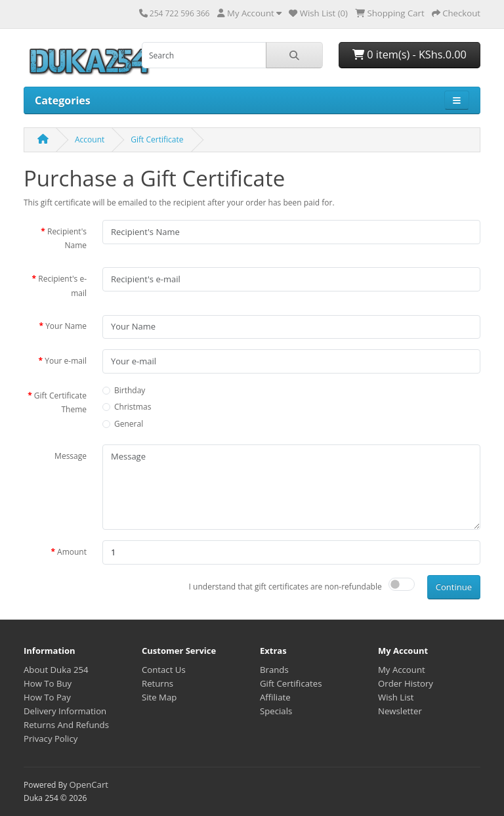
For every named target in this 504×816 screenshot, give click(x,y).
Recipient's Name (67, 239)
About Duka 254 (56, 670)
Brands (274, 670)
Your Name (66, 326)
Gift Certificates (291, 683)
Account (90, 140)
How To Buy (48, 683)
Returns (157, 683)
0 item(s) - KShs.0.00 (409, 54)
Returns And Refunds (66, 725)
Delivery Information (65, 711)
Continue (454, 587)
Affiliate (275, 697)
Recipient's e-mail (62, 286)
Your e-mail (66, 361)
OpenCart (89, 784)
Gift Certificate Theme (60, 403)
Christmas (133, 407)
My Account (402, 670)
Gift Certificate (157, 140)
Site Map (159, 697)
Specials (276, 711)
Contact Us (164, 670)
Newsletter (400, 711)
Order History (406, 683)
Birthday (130, 390)
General (129, 424)
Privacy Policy (51, 739)
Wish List (396, 697)
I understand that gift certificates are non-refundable (285, 587)
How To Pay (47, 697)
